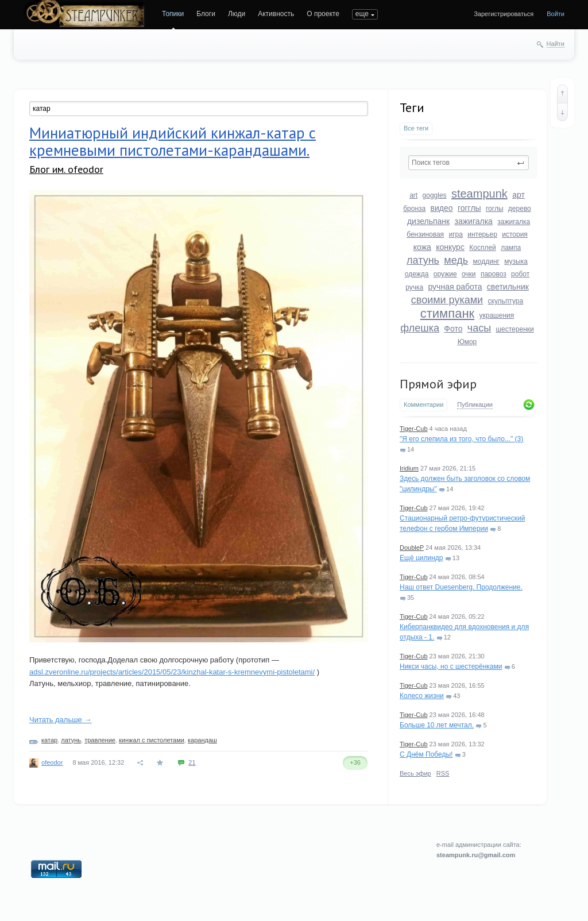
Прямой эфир (438, 384)
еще (362, 14)
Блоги (206, 14)
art (413, 195)
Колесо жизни (422, 696)
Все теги (416, 128)
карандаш (202, 740)
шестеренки (514, 329)
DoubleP (412, 548)
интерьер (482, 234)
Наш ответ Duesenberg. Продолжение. (461, 587)
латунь (423, 260)
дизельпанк (428, 221)
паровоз (494, 274)
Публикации (475, 404)
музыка (516, 261)
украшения (497, 315)
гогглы (469, 208)
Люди (237, 14)
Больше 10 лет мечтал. (437, 725)
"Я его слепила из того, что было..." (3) (461, 439)
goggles (435, 195)
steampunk (479, 194)
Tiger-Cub (414, 429)
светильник (508, 287)
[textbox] (469, 163)
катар (49, 740)
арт (519, 195)
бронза (414, 209)
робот (520, 274)
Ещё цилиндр (421, 558)
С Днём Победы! (426, 754)
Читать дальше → (60, 720)
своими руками (447, 300)
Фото (453, 329)
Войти (556, 14)
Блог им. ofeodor (66, 169)
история (515, 234)
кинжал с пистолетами (152, 740)
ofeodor (52, 762)
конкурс (450, 247)
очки (469, 274)
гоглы (495, 209)
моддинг (486, 261)
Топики (173, 14)
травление (100, 740)
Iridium (409, 468)
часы (479, 328)
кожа (422, 247)
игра (455, 234)
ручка (414, 287)
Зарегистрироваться (504, 14)
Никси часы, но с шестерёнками (451, 666)
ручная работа (455, 287)
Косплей (483, 248)
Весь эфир (415, 773)
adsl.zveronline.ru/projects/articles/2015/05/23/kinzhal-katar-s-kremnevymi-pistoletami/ (172, 672)
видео (442, 208)
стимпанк (447, 313)
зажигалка (474, 221)
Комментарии (423, 404)
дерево (520, 209)
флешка (420, 328)
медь (456, 260)
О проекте (323, 14)
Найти (556, 44)
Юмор (467, 342)
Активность (276, 14)
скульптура (506, 301)
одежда (417, 274)
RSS (443, 773)
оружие (445, 274)
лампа (511, 248)
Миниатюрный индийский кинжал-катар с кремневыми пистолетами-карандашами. (173, 141)
